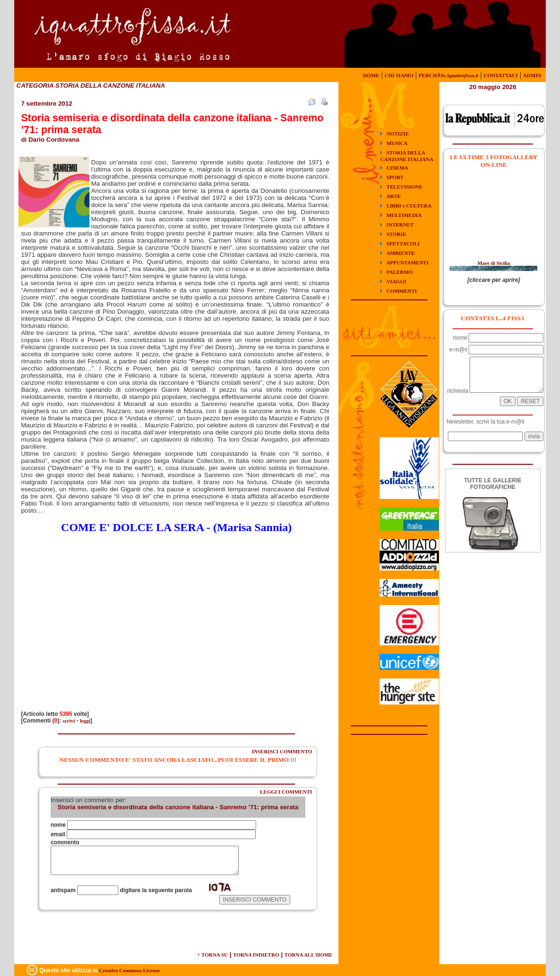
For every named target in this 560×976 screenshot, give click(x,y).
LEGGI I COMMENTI (286, 792)
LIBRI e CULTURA (409, 206)
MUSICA (397, 143)
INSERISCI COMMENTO (282, 751)
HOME (371, 75)
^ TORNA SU (213, 955)
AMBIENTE (400, 253)
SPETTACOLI (403, 244)
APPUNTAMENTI (407, 262)
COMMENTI (401, 291)
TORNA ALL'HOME (309, 955)
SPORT (395, 177)
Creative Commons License (129, 970)
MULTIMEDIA (404, 215)
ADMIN (532, 75)
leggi (85, 721)
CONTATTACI (501, 75)
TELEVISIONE (404, 187)
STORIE (396, 234)
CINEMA (397, 168)
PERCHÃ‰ (448, 75)
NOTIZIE (397, 134)
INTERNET (400, 225)
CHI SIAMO (399, 75)
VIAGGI (396, 281)
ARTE (393, 196)
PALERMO (399, 272)
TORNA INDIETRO (256, 955)
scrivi (69, 721)
